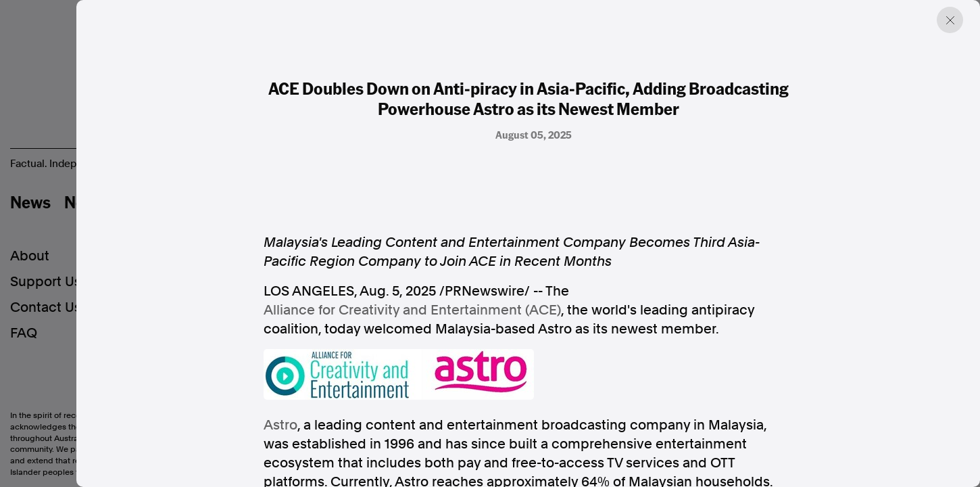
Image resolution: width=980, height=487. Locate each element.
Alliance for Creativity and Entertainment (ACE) (412, 310)
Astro (280, 425)
